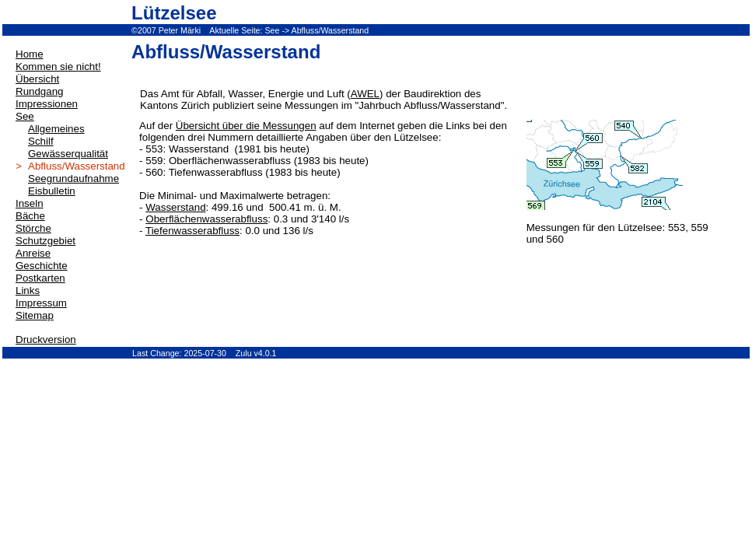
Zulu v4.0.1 (256, 353)
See (272, 30)
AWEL (365, 94)
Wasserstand (175, 207)
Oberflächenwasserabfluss (206, 219)
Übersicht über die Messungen (246, 126)
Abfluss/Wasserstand (331, 30)
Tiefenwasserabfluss (192, 231)
